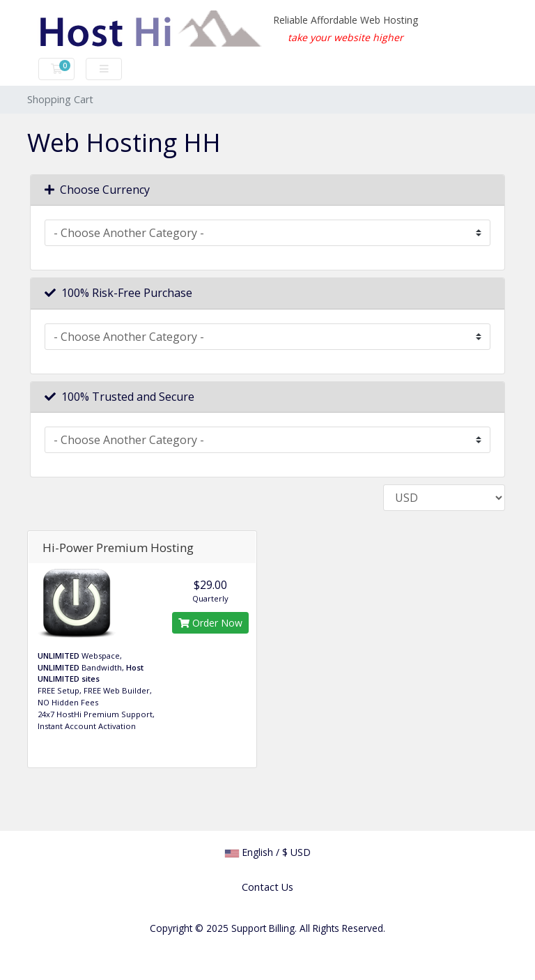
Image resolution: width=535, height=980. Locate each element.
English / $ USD (268, 852)
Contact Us (267, 887)
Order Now (210, 623)
